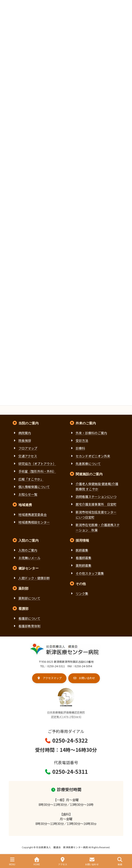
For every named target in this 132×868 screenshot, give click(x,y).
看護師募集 (84, 558)
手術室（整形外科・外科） (37, 471)
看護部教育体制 (29, 626)
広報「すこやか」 (31, 479)
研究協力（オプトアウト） (37, 464)
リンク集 (82, 593)
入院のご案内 (28, 550)
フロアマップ (28, 448)
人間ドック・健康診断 (34, 578)
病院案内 (25, 433)
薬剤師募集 (84, 565)
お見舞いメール (29, 558)
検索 (120, 861)
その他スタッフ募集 (90, 573)
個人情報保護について (34, 486)
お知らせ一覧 (28, 494)
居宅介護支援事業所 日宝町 (96, 504)
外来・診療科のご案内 (91, 433)
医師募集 (82, 550)
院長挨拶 (25, 441)
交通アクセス (28, 456)
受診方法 (82, 441)
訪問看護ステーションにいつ (96, 497)
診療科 (80, 448)
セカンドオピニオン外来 (93, 456)
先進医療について (88, 464)
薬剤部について (29, 598)
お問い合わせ (92, 861)
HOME (37, 861)
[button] (49, 678)
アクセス (63, 861)
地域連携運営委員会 (33, 514)
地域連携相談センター (34, 522)
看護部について (29, 618)
